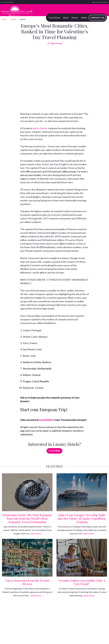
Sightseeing (55, 43)
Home (4, 19)
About (66, 18)
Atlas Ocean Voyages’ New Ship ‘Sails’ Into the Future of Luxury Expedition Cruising (82, 518)
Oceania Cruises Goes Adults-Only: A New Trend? (82, 582)
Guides (84, 18)
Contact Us (97, 18)
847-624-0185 (7, 2)
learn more (36, 533)
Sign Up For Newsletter (100, 2)
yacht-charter (40, 128)
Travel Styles (54, 18)
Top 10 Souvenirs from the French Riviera (27, 582)
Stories (75, 18)
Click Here (54, 451)
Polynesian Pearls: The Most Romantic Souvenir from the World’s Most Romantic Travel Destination (27, 518)
